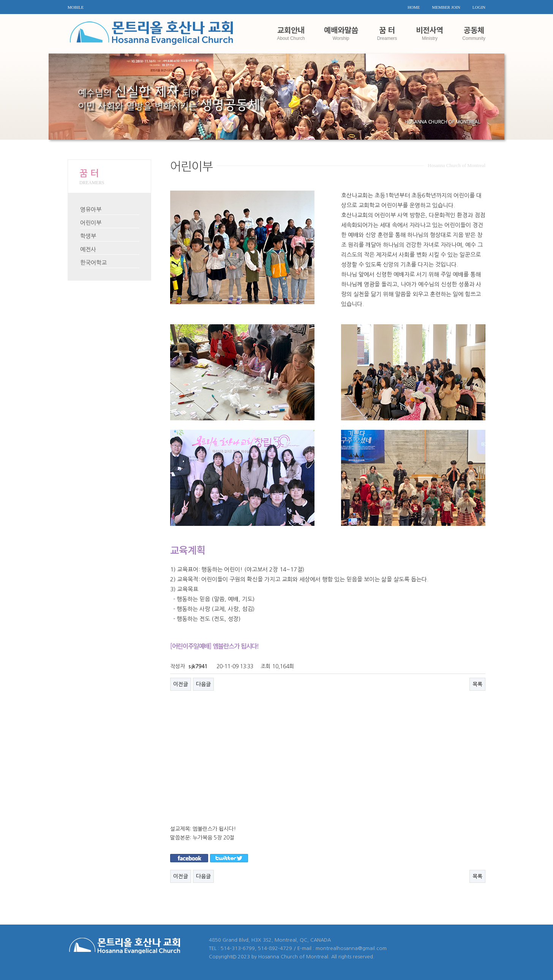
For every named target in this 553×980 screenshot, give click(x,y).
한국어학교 (93, 263)
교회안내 (291, 32)
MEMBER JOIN (446, 7)
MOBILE (76, 7)
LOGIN (479, 7)
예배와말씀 (341, 32)
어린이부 (91, 223)
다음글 (203, 684)
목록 (477, 684)
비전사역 (430, 32)
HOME (414, 7)
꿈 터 (387, 32)
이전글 (181, 684)
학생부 (88, 236)
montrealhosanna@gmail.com (351, 948)
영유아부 (91, 209)
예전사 (88, 249)
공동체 (474, 32)
